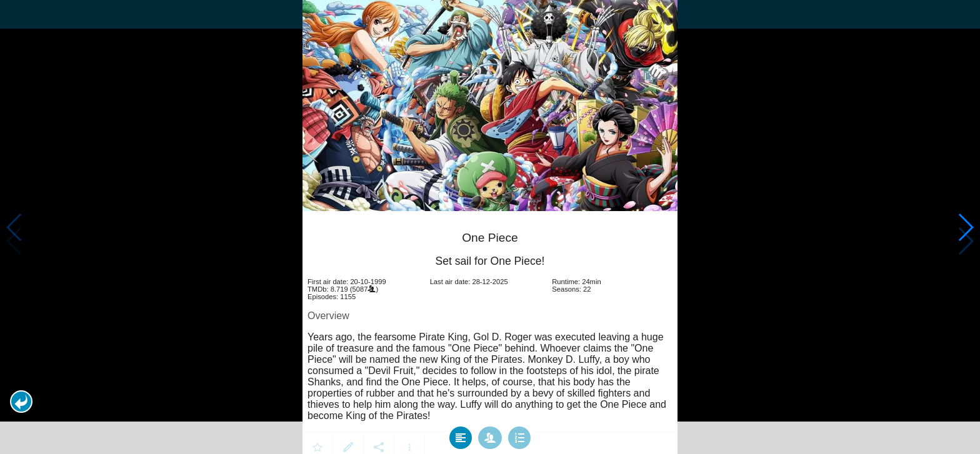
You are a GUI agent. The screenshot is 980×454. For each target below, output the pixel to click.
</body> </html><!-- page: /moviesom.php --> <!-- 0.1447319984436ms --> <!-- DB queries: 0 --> (490, 227)
